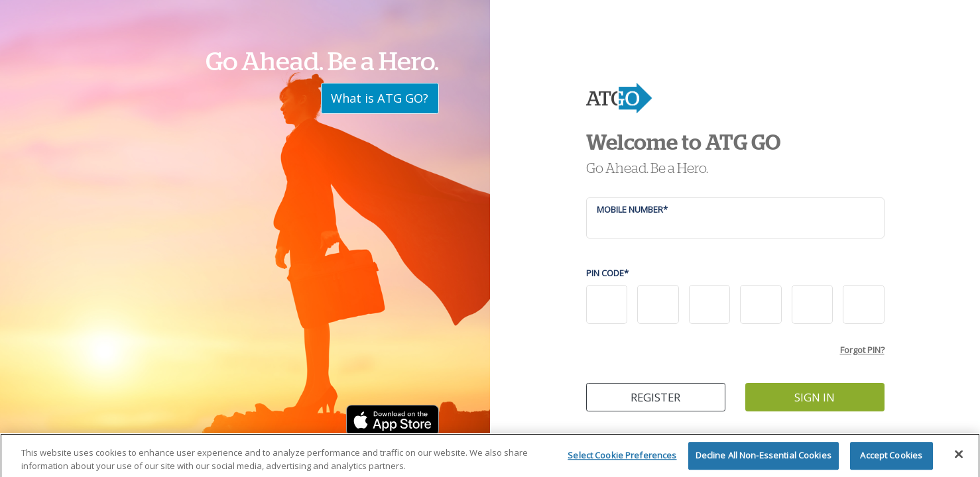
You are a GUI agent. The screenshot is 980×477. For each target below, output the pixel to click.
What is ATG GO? (380, 98)
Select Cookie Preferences (622, 460)
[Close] (959, 459)
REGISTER (655, 397)
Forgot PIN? (862, 350)
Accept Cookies (891, 460)
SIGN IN (815, 397)
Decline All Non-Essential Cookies (764, 460)
